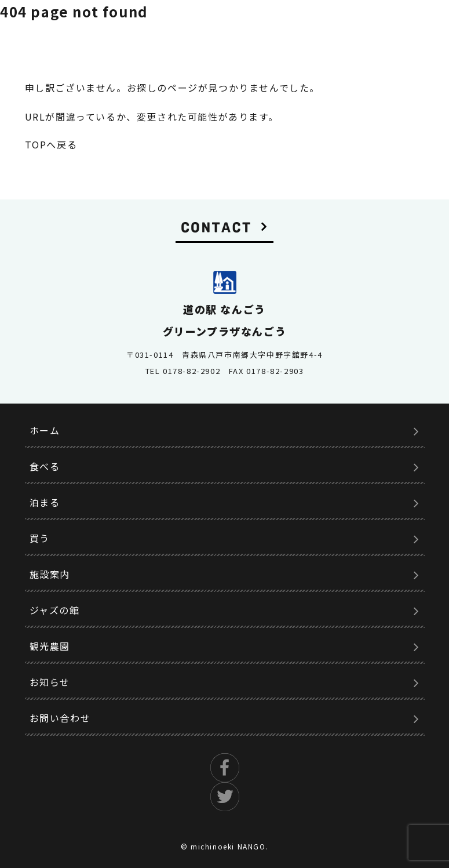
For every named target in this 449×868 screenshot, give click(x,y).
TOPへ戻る (51, 144)
